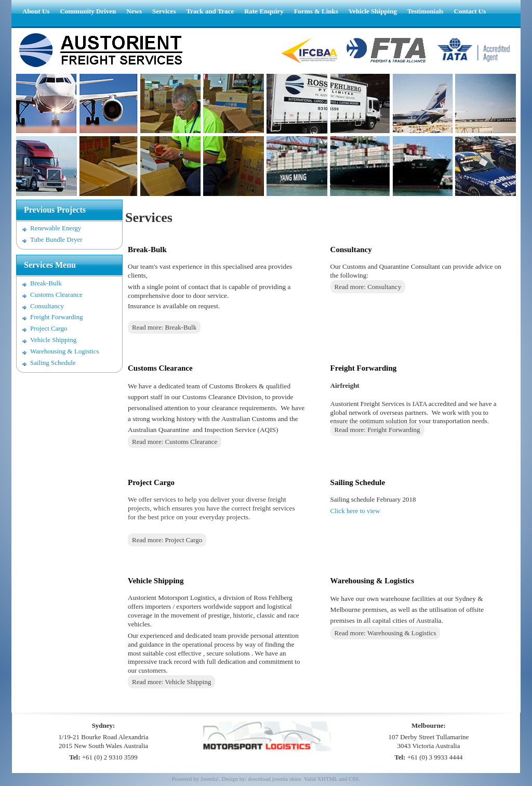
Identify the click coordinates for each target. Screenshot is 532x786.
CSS (354, 779)
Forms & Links (316, 11)
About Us (36, 11)
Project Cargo (49, 328)
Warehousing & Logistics (65, 351)
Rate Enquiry (264, 11)
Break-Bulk (46, 283)
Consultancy (47, 306)
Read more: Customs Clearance (175, 442)
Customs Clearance (56, 294)
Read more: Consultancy (368, 287)
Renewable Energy (56, 228)
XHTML (328, 779)
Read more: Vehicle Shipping (171, 682)
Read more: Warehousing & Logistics (385, 633)
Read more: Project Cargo (167, 540)
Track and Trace (210, 11)
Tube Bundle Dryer (56, 239)
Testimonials (425, 11)
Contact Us (470, 11)
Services (164, 11)
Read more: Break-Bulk (164, 327)
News (134, 11)
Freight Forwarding (56, 317)
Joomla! (210, 779)
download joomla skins (274, 779)
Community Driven (88, 11)
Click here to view (355, 511)
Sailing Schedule (53, 363)
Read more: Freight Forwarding (377, 430)
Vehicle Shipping (373, 11)
